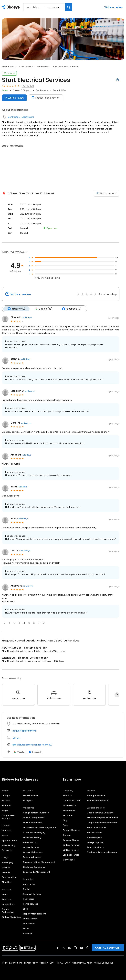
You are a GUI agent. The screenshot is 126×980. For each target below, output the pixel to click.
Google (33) (43, 309)
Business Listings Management (39, 862)
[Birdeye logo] (11, 7)
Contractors (26, 67)
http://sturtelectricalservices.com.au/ (32, 745)
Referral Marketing (32, 837)
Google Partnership (8, 910)
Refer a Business (95, 847)
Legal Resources (71, 855)
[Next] (117, 695)
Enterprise (28, 800)
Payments (7, 850)
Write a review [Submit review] (14, 98)
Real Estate (29, 923)
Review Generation (33, 822)
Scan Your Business (97, 827)
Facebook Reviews (32, 857)
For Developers (94, 837)
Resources (68, 815)
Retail (26, 928)
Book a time (69, 810)
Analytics (7, 899)
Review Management (34, 817)
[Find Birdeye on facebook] (58, 948)
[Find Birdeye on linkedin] (69, 948)
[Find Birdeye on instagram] (75, 948)
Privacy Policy (31, 963)
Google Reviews (31, 847)
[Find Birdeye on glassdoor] (87, 948)
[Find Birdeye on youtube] (82, 948)
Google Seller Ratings (9, 817)
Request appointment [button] (24, 731)
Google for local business (36, 813)
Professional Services (98, 800)
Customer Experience (34, 867)
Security (44, 963)
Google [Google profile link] (19, 752)
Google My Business (33, 852)
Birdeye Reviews (71, 845)
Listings (6, 795)
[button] (4, 623)
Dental (27, 889)
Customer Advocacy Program (102, 852)
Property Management (35, 914)
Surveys (6, 867)
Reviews (6, 800)
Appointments (9, 840)
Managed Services (96, 795)
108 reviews (28, 86)
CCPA (68, 963)
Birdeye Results (71, 850)
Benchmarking (9, 877)
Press (66, 825)
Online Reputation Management (40, 827)
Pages (5, 810)
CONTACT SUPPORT (108, 947)
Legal (26, 909)
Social (5, 835)
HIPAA (60, 963)
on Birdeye (27, 317)
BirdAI (5, 894)
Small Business (31, 795)
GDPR (52, 963)
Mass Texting (9, 845)
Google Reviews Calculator (101, 813)
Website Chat (30, 842)
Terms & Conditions (12, 963)
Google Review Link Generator (102, 822)
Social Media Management (37, 872)
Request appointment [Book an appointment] (46, 98)
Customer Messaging (34, 832)
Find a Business (95, 832)
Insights (6, 872)
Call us (16, 738)
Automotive (29, 884)
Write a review (114, 7)
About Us (68, 795)
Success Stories (71, 840)
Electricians (43, 67)
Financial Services (32, 894)
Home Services (31, 904)
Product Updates (72, 830)
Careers (67, 835)
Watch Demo (70, 805)
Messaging (7, 862)
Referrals (6, 805)
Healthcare (29, 899)
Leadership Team (72, 800)
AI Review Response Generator (102, 817)
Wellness (28, 933)
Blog (65, 820)
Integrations (8, 904)
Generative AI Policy (82, 963)
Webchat (7, 830)
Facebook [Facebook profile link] (35, 752)
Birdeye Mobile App (11, 917)
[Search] (69, 7)
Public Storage (30, 919)
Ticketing (7, 882)
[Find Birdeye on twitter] (64, 948)
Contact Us (69, 860)
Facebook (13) (71, 309)
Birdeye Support (95, 842)
